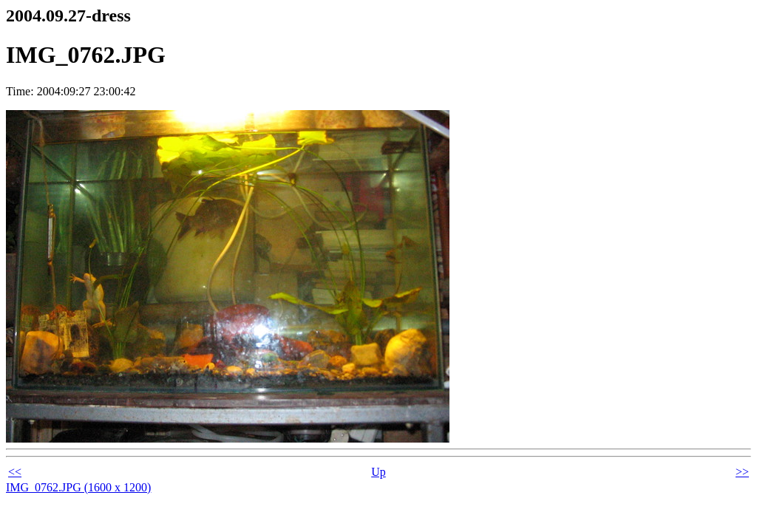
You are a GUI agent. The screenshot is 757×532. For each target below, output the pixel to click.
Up (378, 472)
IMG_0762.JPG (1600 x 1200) (78, 487)
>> (742, 472)
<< (15, 472)
